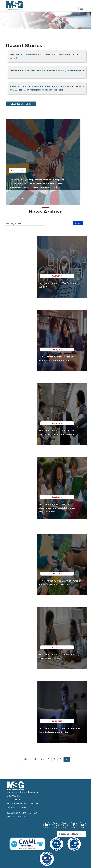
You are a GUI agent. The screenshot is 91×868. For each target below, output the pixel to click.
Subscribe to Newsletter (71, 834)
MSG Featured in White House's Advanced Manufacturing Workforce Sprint (47, 70)
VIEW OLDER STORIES (21, 104)
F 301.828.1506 (14, 800)
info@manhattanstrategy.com (22, 792)
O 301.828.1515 (13, 796)
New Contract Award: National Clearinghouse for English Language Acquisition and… (58, 508)
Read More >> (17, 199)
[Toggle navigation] (82, 9)
